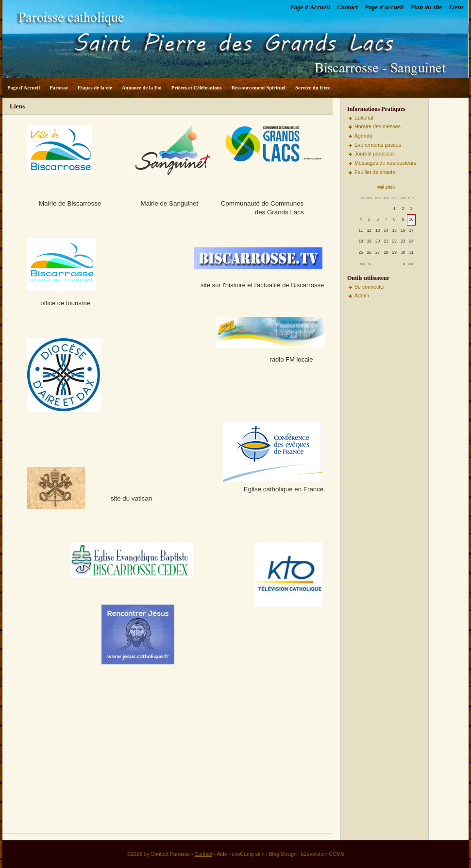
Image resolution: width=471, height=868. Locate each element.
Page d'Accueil (310, 7)
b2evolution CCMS (323, 854)
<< (362, 264)
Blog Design (283, 854)
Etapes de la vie (95, 88)
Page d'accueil (384, 7)
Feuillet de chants (375, 172)
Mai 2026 (386, 187)
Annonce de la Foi (142, 88)
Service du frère (313, 88)
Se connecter (370, 287)
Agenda (363, 136)
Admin (362, 295)
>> (411, 264)
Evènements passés (378, 145)
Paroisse (59, 88)
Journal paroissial (375, 154)
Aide (222, 854)
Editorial (364, 118)
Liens (456, 7)
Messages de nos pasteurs (385, 163)
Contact (347, 7)
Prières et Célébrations (197, 88)
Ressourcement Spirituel (259, 88)
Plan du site (426, 7)
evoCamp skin (248, 854)
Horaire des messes (378, 126)
